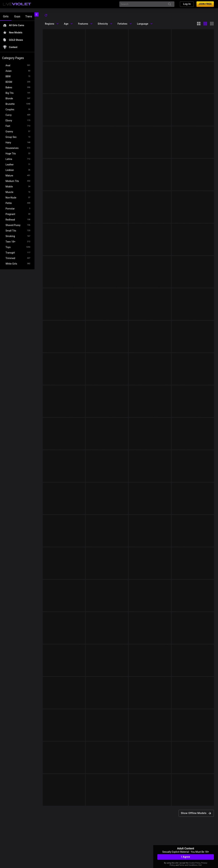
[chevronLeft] (37, 14)
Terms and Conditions (188, 865)
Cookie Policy (195, 863)
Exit (200, 865)
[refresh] (46, 15)
